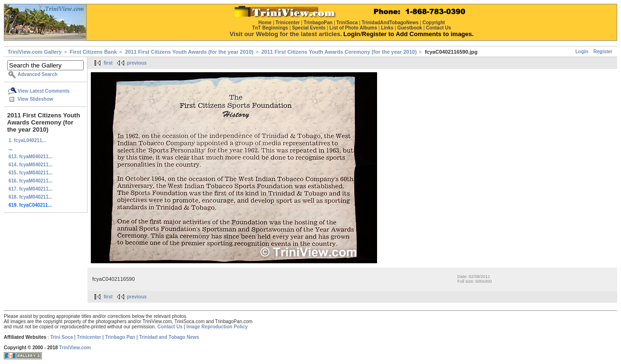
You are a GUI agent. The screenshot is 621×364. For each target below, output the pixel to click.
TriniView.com (75, 348)
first (108, 63)
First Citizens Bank (93, 52)
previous (137, 63)
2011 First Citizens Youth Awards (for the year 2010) (189, 52)
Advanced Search (38, 74)
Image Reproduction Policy (217, 327)
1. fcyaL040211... (27, 140)
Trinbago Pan (120, 337)
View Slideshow (35, 99)
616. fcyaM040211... (30, 181)
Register (603, 52)
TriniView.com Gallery (35, 52)
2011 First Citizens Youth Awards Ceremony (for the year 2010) (339, 52)
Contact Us (170, 327)
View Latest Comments (44, 91)
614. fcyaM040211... (30, 165)
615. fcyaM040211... (30, 173)
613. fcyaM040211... (30, 157)
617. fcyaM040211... (30, 189)
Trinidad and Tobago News (169, 337)
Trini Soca (62, 337)
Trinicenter (89, 337)
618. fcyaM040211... (30, 197)
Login (582, 52)
